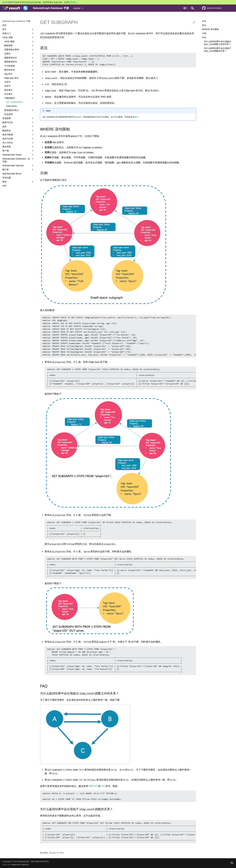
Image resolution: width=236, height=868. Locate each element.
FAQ (204, 37)
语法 (204, 25)
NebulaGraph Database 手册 (16, 21)
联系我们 (72, 2)
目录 (204, 21)
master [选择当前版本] (77, 8)
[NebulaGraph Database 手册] (15, 8)
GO (103, 786)
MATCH (93, 786)
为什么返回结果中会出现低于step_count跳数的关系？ (217, 50)
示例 (204, 33)
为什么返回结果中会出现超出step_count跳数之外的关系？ (217, 43)
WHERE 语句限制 (210, 29)
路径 (136, 117)
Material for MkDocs (20, 865)
